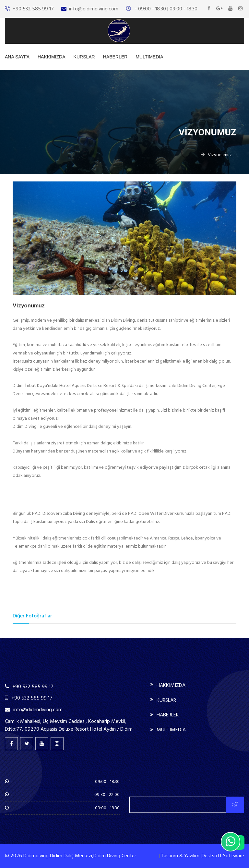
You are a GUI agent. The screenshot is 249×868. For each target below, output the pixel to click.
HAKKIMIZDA (52, 57)
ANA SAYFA (17, 57)
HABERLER (115, 57)
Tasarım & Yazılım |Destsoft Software (202, 856)
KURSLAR (84, 57)
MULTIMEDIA (149, 57)
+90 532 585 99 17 (33, 9)
